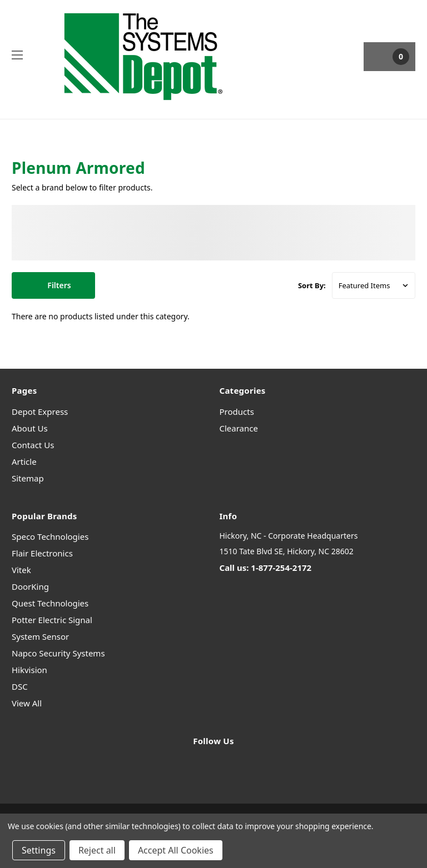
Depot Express (40, 412)
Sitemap (28, 478)
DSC (20, 686)
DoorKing (30, 586)
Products (237, 412)
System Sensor (40, 636)
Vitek (21, 570)
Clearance (239, 428)
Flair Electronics (42, 553)
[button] (53, 285)
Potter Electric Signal (52, 620)
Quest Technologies (50, 603)
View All (27, 703)
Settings (39, 850)
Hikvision (29, 670)
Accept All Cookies (176, 850)
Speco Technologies (50, 536)
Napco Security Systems (58, 653)
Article (24, 461)
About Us (30, 428)
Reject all (97, 850)
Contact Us (33, 445)
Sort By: (312, 285)
